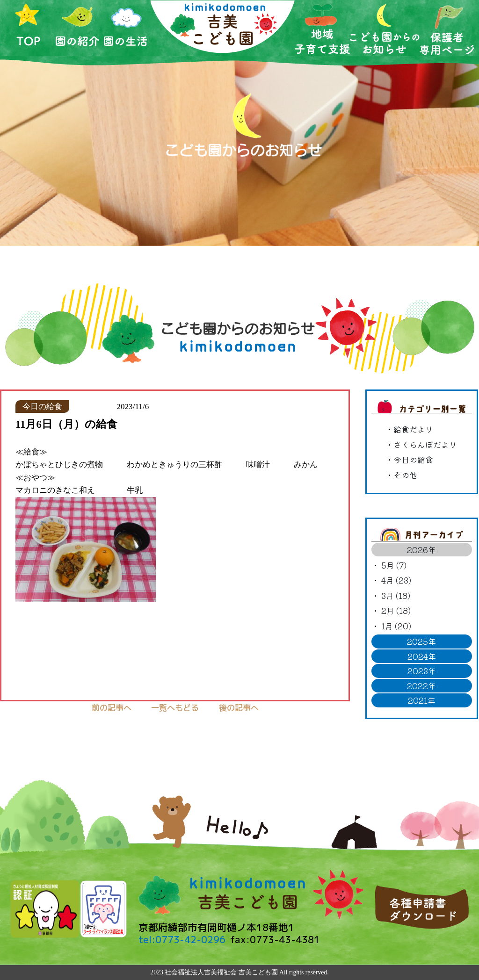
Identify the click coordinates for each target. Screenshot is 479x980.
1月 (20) (396, 626)
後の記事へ (239, 708)
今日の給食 (413, 459)
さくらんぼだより (425, 444)
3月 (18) (396, 595)
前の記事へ (112, 708)
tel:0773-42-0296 (182, 940)
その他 (405, 475)
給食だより (413, 429)
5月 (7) (394, 565)
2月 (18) (396, 610)
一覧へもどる (175, 708)
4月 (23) (396, 580)
